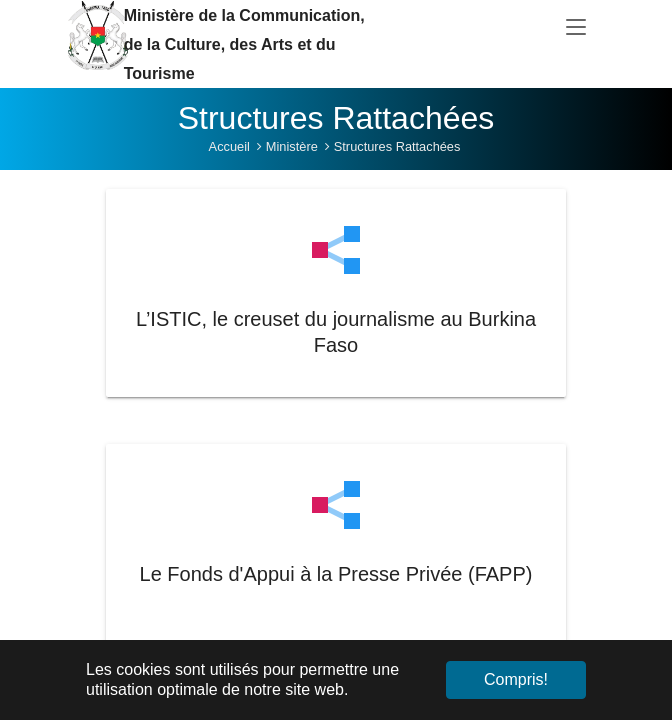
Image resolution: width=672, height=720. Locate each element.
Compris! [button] (516, 679)
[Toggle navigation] (576, 28)
